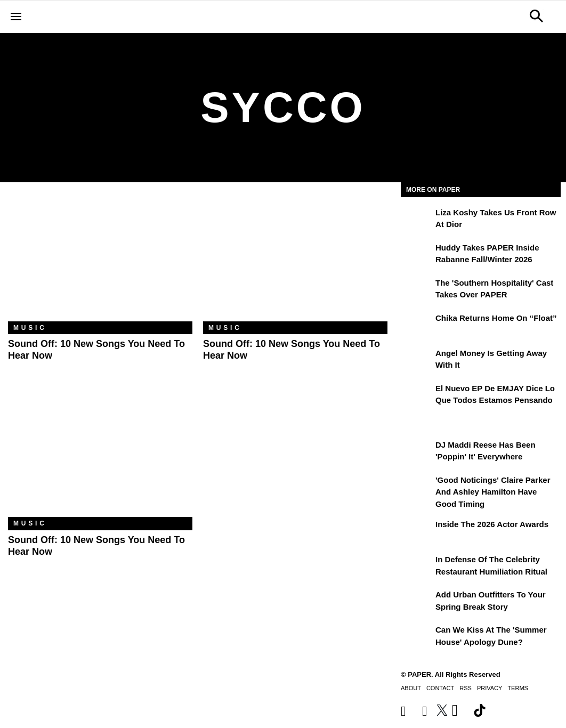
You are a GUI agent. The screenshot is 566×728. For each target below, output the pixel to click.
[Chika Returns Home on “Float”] (417, 326)
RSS (466, 688)
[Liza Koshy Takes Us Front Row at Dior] (417, 220)
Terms (518, 688)
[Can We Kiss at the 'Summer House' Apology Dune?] (417, 637)
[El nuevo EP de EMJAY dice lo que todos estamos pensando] (417, 396)
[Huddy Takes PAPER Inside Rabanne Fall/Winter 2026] (417, 255)
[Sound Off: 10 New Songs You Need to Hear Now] (100, 260)
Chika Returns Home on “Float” (496, 318)
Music (30, 328)
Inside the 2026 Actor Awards (492, 524)
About (411, 688)
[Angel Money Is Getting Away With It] (417, 361)
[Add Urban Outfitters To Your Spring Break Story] (417, 602)
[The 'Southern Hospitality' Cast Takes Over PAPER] (417, 290)
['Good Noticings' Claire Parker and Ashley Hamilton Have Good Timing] (417, 488)
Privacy (490, 688)
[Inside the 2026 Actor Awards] (417, 532)
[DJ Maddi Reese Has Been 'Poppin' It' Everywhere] (417, 452)
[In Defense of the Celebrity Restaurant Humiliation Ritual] (417, 567)
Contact (440, 688)
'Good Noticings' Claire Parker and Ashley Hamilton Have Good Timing (493, 492)
